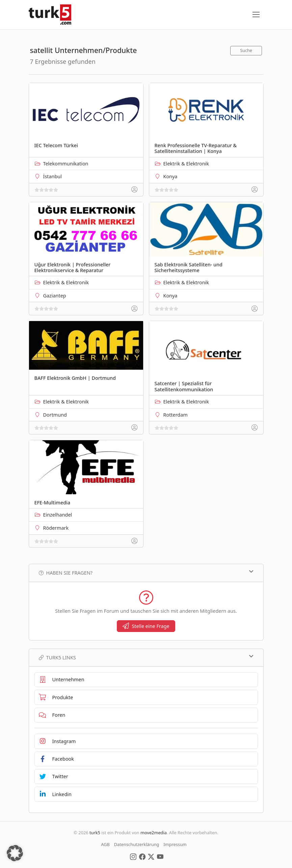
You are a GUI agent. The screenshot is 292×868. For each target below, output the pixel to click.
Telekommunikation (66, 164)
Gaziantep (55, 296)
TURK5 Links (146, 657)
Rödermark (56, 528)
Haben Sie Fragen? (146, 573)
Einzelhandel (58, 515)
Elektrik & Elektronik (186, 164)
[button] (15, 853)
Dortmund (55, 415)
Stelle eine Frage (146, 626)
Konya (170, 176)
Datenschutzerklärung (137, 844)
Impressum (175, 844)
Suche (246, 50)
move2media (154, 833)
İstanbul (52, 176)
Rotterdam (176, 415)
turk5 (95, 833)
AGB (105, 844)
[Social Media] (133, 856)
